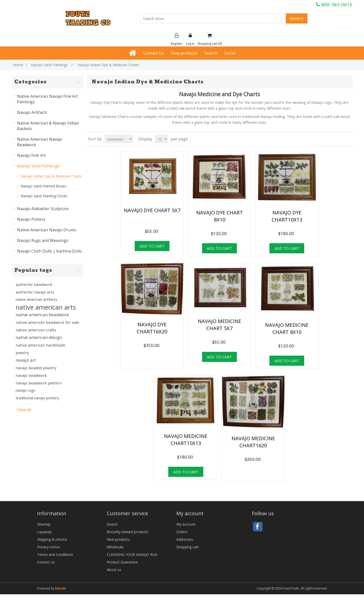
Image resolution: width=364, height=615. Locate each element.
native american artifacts (36, 299)
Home (18, 65)
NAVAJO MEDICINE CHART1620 (253, 442)
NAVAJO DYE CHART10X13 (287, 216)
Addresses (185, 539)
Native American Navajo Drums (47, 230)
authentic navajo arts (35, 292)
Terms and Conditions (55, 555)
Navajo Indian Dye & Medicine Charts (51, 176)
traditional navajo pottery (37, 398)
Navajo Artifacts (32, 112)
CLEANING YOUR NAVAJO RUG (132, 555)
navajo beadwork (31, 375)
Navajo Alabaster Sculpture (43, 209)
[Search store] (213, 18)
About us (114, 570)
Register (177, 39)
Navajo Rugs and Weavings (43, 240)
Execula (60, 588)
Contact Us (154, 53)
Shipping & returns (52, 539)
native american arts (46, 307)
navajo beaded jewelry (36, 368)
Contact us (46, 562)
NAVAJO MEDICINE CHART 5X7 (219, 325)
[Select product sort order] (119, 139)
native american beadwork (42, 315)
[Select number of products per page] (161, 139)
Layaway (44, 532)
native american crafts (36, 330)
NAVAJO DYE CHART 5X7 (152, 210)
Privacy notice (48, 547)
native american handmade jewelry (40, 349)
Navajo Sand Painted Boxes (44, 186)
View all (24, 410)
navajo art (26, 360)
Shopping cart (188, 547)
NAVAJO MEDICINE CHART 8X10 (287, 328)
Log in (190, 39)
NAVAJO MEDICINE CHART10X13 (186, 440)
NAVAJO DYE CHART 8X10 (220, 216)
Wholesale (115, 547)
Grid (339, 139)
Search (211, 53)
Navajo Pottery (31, 219)
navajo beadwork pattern (39, 383)
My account (186, 524)
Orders (182, 532)
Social (230, 53)
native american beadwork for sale (47, 322)
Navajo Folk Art (31, 155)
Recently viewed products (128, 532)
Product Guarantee (122, 562)
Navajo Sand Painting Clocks (44, 196)
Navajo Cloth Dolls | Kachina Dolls (49, 251)
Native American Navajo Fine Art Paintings (47, 99)
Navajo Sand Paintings (38, 166)
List (348, 139)
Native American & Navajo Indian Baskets (48, 126)
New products (184, 53)
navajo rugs (25, 390)
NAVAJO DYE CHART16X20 (152, 328)
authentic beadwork (34, 284)
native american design (39, 337)
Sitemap (44, 524)
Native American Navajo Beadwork (40, 142)
